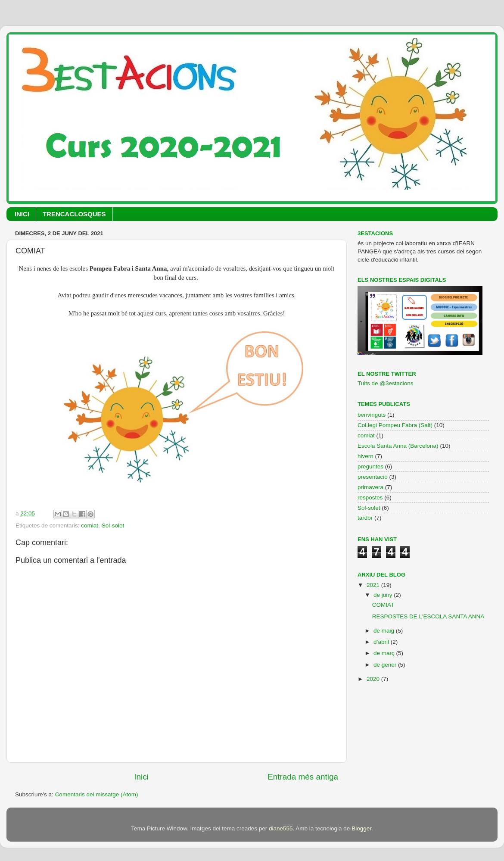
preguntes (370, 466)
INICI (22, 214)
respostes (370, 498)
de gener (386, 665)
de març (385, 653)
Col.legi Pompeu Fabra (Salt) (395, 425)
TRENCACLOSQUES (74, 214)
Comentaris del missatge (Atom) (97, 794)
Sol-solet (113, 526)
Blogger (361, 828)
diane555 (281, 828)
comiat (90, 526)
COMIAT (383, 605)
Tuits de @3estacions (386, 383)
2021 (374, 585)
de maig (385, 631)
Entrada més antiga (303, 777)
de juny (384, 595)
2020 (374, 679)
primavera (370, 487)
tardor (365, 518)
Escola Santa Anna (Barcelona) (398, 446)
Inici (141, 777)
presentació (373, 477)
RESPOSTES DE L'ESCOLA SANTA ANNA (428, 616)
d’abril (382, 642)
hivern (366, 456)
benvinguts (372, 415)
